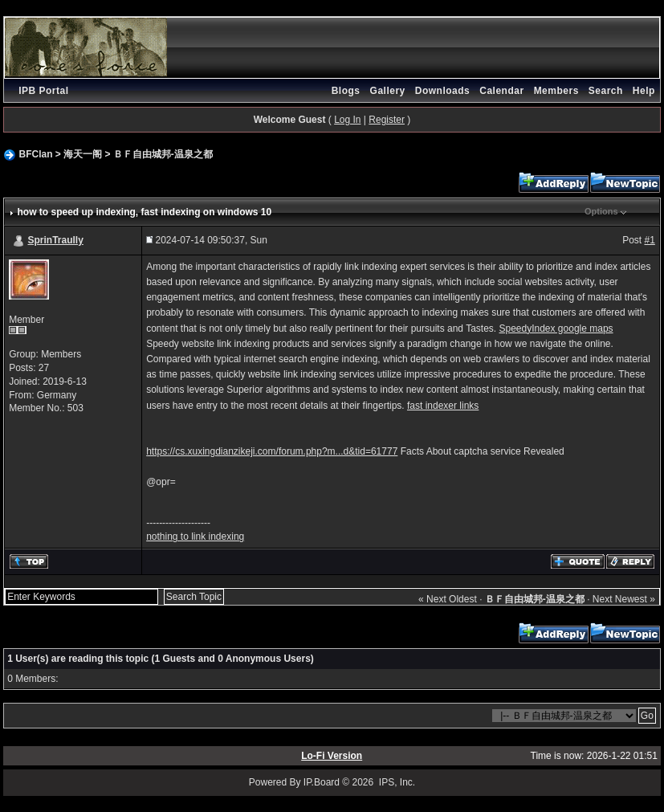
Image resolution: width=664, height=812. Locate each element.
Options (601, 211)
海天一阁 (83, 154)
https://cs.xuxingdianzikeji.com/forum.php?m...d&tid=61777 (272, 451)
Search (606, 91)
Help (644, 91)
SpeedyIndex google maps (556, 328)
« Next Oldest (448, 599)
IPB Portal (43, 91)
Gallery (388, 91)
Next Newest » (624, 599)
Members (556, 91)
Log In (347, 120)
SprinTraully (55, 240)
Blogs (346, 91)
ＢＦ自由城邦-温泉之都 (163, 154)
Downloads (443, 91)
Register (387, 120)
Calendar (501, 91)
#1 (650, 240)
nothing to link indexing (195, 537)
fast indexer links (443, 406)
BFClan (35, 154)
